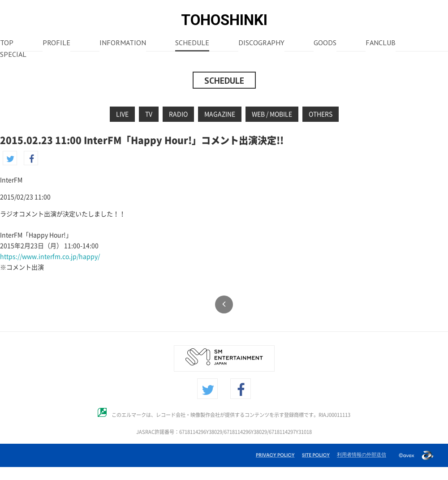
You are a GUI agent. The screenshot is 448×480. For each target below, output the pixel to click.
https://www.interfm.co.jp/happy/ (50, 257)
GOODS (325, 43)
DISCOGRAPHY (261, 43)
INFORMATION (123, 43)
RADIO (178, 114)
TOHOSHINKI (224, 20)
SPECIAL (13, 55)
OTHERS (321, 114)
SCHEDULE (192, 43)
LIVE (122, 114)
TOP (7, 43)
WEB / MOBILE (272, 114)
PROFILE (56, 43)
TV (149, 114)
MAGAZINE (220, 114)
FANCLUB (381, 43)
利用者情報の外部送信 (362, 454)
